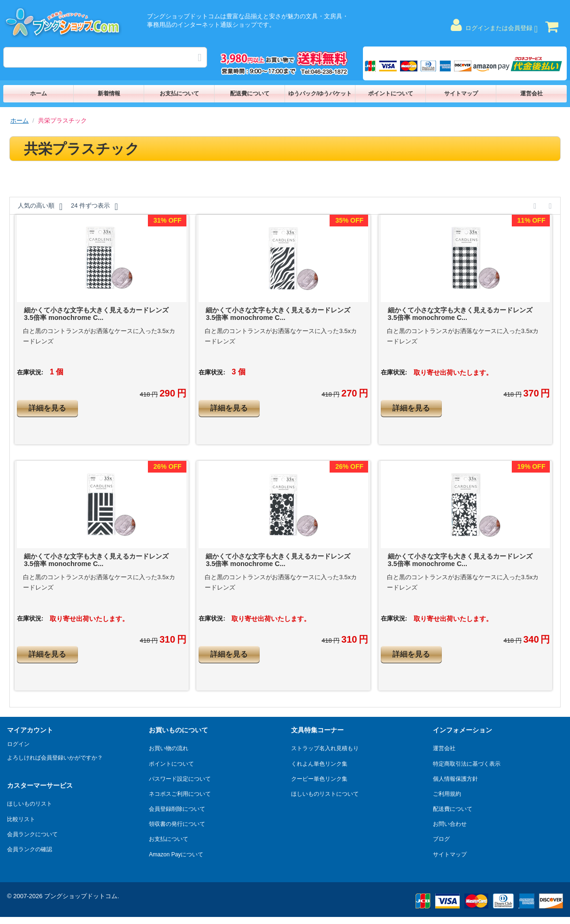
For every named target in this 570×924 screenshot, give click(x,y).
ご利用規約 (447, 794)
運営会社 (531, 93)
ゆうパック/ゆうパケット (320, 93)
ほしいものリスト (30, 804)
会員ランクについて (32, 834)
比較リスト (21, 819)
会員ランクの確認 (30, 849)
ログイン (18, 744)
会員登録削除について (177, 809)
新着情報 (109, 93)
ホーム (39, 93)
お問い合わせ (450, 824)
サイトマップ (461, 93)
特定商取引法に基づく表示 (467, 764)
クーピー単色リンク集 (319, 779)
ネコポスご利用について (180, 794)
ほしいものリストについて (325, 794)
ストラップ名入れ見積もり (325, 748)
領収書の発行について (177, 824)
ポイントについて (391, 93)
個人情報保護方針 (455, 779)
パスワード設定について (180, 779)
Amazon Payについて (176, 854)
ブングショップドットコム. (82, 896)
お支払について (179, 93)
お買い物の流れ (169, 748)
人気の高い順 (40, 207)
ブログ (441, 839)
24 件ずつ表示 (94, 207)
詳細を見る (47, 408)
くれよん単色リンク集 (319, 764)
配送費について (250, 93)
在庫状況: (30, 372)
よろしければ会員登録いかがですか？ (55, 758)
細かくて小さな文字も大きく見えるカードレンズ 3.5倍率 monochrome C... (96, 314)
